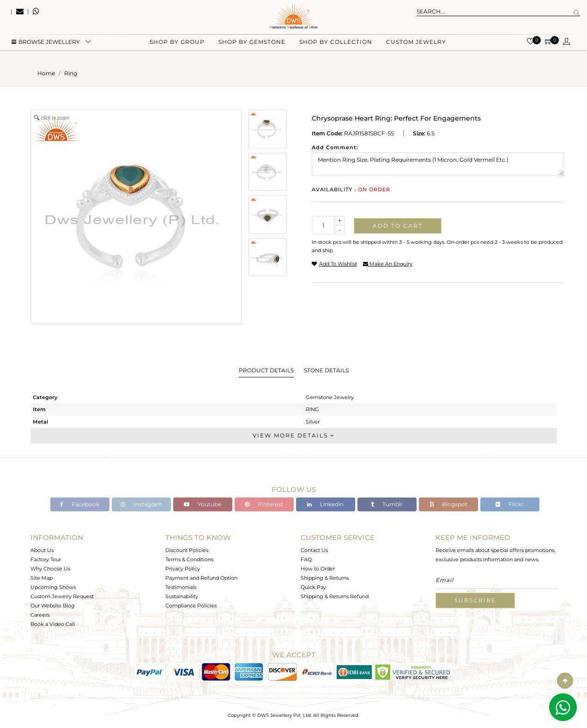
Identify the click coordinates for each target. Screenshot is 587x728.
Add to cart (398, 226)
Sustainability (182, 596)
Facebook (80, 504)
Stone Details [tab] (326, 370)
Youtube (203, 504)
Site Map (42, 578)
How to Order (318, 569)
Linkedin (325, 504)
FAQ (306, 559)
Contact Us (314, 550)
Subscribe (475, 600)
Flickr (510, 504)
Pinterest (264, 504)
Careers (40, 615)
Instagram (141, 504)
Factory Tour (46, 559)
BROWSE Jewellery (46, 46)
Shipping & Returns (325, 578)
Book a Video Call (53, 624)
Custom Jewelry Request (62, 596)
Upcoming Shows (53, 587)
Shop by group (177, 46)
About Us (42, 550)
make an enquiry (388, 264)
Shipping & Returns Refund (335, 596)
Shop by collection (336, 46)
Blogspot (448, 504)
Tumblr (387, 504)
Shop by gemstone (252, 46)
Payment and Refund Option (201, 578)
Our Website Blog (53, 606)
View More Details (294, 435)
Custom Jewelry (416, 46)
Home (46, 73)
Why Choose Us (50, 569)
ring (71, 73)
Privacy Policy (183, 569)
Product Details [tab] (266, 370)
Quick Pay (313, 587)
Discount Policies (187, 550)
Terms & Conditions (189, 559)
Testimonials (181, 587)
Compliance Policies (191, 606)
